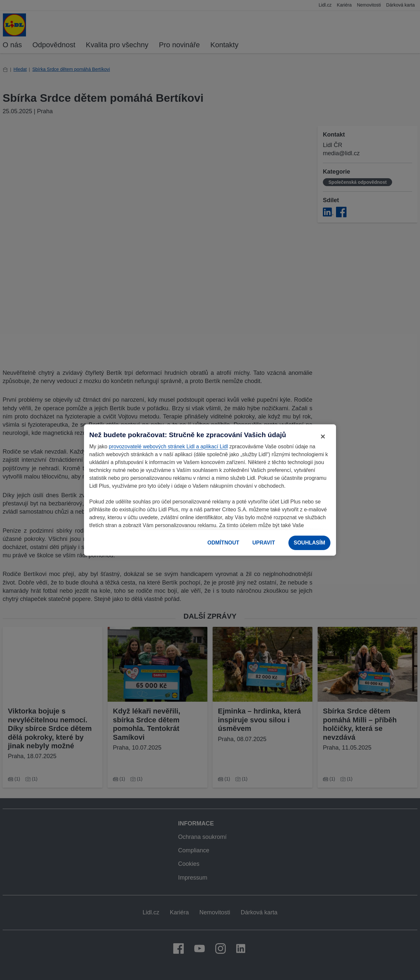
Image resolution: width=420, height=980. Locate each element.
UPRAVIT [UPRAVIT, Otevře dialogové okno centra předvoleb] (264, 543)
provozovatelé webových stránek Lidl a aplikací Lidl (168, 447)
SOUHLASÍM (309, 543)
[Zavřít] (323, 437)
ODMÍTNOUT (223, 543)
